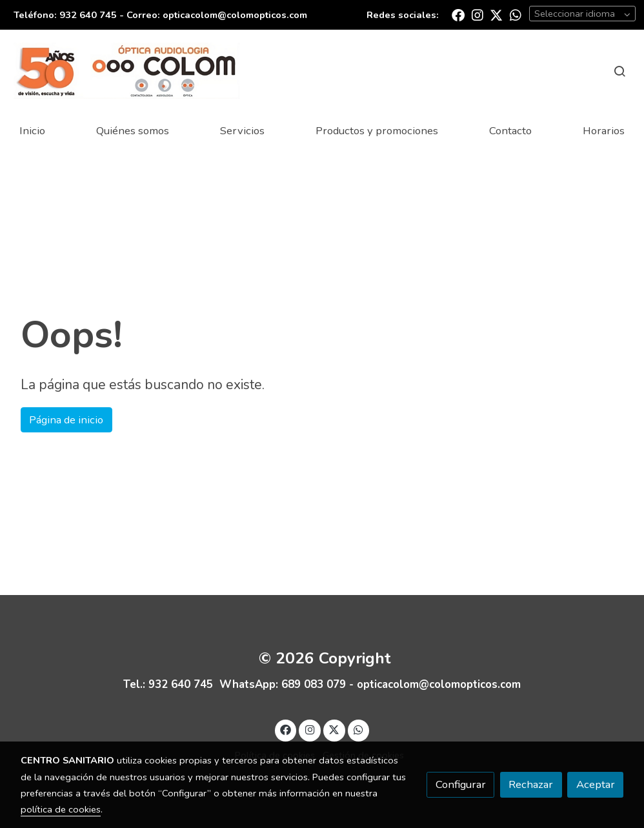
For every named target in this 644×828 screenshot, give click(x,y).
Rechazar (531, 784)
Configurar (461, 784)
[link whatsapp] (516, 14)
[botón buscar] (619, 71)
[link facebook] (458, 14)
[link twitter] (496, 14)
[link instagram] (478, 14)
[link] (126, 71)
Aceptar (596, 784)
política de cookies (61, 809)
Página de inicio (66, 420)
